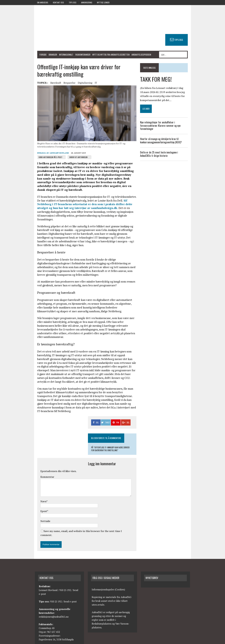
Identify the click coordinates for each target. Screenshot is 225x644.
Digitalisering (81, 84)
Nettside (41, 514)
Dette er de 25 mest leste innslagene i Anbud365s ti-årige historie (166, 154)
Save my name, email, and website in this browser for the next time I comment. (85, 524)
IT (92, 84)
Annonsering (87, 2)
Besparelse (66, 84)
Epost (40, 504)
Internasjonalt (62, 55)
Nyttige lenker (103, 2)
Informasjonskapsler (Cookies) (108, 578)
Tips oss (73, 2)
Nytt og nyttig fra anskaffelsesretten (107, 55)
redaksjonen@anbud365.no (54, 605)
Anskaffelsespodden (137, 55)
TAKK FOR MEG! (157, 79)
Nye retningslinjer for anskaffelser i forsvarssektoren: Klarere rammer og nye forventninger (162, 126)
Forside (39, 55)
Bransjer (49, 55)
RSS (174, 641)
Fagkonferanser (79, 55)
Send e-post (70, 590)
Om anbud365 (43, 2)
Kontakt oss (58, 2)
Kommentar (43, 470)
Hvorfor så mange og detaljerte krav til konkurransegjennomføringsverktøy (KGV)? (163, 141)
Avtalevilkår (185, 641)
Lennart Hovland (55, 157)
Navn (39, 494)
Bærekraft (52, 84)
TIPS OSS (183, 40)
